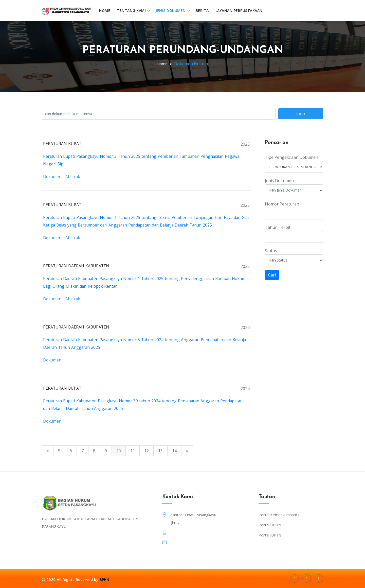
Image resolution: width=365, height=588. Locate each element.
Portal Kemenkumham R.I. (281, 514)
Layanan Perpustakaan (241, 11)
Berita (204, 11)
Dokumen (52, 176)
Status (271, 250)
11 (133, 451)
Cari (301, 114)
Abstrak (73, 176)
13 (160, 451)
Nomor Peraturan (282, 204)
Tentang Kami (133, 11)
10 (119, 451)
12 (147, 451)
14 (174, 451)
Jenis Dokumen (173, 11)
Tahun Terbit (278, 227)
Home (107, 11)
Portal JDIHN (270, 535)
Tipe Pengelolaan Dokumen (291, 157)
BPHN (105, 579)
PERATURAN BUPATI (63, 143)
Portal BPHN (270, 525)
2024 (245, 327)
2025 (245, 144)
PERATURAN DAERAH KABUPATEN (77, 266)
